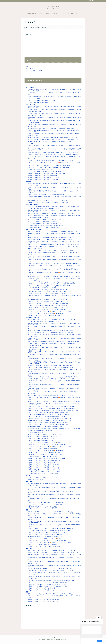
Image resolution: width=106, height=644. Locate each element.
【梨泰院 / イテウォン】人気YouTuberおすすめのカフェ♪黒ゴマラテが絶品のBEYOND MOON (52, 284)
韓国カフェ (29, 510)
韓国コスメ (29, 592)
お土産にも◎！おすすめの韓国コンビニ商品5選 (40, 170)
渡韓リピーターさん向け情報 (34, 230)
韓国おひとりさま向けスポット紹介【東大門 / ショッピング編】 (44, 178)
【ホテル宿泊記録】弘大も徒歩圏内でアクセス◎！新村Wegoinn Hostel (46, 195)
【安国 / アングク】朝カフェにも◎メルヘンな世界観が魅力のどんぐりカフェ (48, 292)
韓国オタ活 (29, 482)
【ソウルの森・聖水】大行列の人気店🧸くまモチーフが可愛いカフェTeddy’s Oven (49, 290)
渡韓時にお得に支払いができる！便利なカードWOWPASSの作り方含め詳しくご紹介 (50, 141)
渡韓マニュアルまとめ (32, 204)
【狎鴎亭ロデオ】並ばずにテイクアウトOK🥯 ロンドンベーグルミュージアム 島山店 (50, 311)
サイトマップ (30, 69)
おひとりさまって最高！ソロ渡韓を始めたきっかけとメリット (44, 222)
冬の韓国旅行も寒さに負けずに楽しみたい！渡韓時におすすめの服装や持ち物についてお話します (53, 128)
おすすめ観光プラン (31, 87)
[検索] (95, 1)
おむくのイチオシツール (32, 104)
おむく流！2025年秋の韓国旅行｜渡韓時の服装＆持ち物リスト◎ (44, 208)
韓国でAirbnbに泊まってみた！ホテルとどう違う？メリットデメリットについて (48, 200)
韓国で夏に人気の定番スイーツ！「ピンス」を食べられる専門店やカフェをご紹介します (51, 239)
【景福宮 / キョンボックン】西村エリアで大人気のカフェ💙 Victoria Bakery (47, 309)
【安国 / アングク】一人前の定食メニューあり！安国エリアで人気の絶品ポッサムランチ (50, 250)
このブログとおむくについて (35, 480)
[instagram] (91, 1)
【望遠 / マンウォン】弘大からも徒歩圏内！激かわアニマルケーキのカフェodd (48, 301)
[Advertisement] (53, 45)
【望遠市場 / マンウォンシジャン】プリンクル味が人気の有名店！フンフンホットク (49, 294)
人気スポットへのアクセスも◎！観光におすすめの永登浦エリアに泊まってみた (48, 202)
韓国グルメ (29, 548)
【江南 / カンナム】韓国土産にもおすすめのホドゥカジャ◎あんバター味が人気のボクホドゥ (52, 282)
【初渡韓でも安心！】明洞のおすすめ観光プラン (40, 102)
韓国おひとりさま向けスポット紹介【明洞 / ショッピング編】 (44, 180)
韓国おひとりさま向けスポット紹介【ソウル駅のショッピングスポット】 (47, 174)
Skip (95, 641)
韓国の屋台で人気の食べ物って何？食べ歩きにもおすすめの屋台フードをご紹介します (50, 366)
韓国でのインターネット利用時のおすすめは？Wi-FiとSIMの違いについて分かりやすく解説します (53, 139)
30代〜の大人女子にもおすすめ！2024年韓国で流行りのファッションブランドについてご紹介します (54, 153)
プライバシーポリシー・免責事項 (35, 71)
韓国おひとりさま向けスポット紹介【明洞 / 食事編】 (41, 466)
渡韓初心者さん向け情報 (32, 317)
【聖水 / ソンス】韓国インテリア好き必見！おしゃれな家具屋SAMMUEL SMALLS (49, 166)
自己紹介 (28, 476)
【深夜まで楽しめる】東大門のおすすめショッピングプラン (43, 100)
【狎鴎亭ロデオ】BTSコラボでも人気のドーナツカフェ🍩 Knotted (45, 442)
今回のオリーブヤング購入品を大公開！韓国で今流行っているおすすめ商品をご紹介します (51, 160)
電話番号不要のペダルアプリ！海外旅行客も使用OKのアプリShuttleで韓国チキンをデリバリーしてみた (54, 137)
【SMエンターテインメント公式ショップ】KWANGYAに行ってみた (45, 454)
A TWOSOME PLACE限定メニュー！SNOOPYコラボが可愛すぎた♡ (45, 427)
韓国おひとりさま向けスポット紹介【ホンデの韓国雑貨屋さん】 (44, 176)
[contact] (93, 1)
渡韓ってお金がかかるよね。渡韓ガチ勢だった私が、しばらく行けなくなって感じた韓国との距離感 (53, 206)
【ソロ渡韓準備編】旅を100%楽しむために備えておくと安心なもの (45, 226)
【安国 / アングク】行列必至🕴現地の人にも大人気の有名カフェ (44, 448)
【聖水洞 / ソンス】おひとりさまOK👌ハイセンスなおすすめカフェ (45, 315)
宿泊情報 (28, 182)
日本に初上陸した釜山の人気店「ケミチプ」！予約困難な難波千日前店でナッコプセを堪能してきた (53, 552)
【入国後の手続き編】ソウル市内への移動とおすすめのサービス (44, 224)
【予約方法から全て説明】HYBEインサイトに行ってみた (43, 456)
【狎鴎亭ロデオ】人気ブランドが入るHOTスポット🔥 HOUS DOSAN (46, 172)
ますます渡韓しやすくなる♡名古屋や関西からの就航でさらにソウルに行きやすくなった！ (51, 214)
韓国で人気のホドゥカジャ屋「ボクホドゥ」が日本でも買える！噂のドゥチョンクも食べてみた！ (53, 232)
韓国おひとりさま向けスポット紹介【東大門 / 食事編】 (42, 462)
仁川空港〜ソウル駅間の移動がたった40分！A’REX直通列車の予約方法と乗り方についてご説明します (54, 216)
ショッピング (30, 143)
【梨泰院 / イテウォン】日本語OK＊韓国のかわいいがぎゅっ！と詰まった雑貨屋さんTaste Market (53, 155)
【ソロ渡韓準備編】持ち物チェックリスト (39, 218)
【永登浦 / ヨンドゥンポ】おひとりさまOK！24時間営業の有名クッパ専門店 (47, 305)
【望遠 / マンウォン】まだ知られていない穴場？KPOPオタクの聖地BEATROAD (48, 168)
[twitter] (89, 1)
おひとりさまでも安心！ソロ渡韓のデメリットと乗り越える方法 (44, 220)
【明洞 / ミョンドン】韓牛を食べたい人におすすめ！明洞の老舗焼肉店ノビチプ (48, 413)
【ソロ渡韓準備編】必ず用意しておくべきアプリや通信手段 (43, 228)
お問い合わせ (30, 67)
